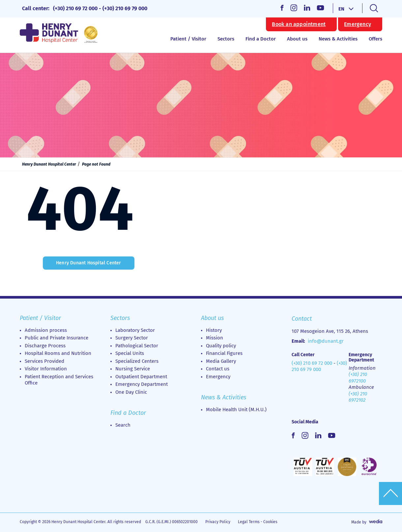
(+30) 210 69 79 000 (125, 8)
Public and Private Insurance (57, 338)
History (214, 330)
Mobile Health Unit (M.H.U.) (236, 410)
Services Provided (44, 361)
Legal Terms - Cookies (258, 522)
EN (341, 9)
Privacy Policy (218, 522)
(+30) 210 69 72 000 (75, 8)
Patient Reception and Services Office (59, 380)
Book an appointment (299, 24)
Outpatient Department (141, 377)
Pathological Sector (137, 346)
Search (123, 425)
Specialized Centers (137, 361)
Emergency (358, 24)
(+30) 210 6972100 (358, 378)
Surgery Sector (132, 338)
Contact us (218, 369)
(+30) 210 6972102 (358, 397)
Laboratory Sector (135, 330)
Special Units (130, 353)
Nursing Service (133, 369)
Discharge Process (45, 346)
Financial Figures (224, 353)
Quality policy (221, 346)
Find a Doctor (261, 39)
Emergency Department (142, 384)
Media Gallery (221, 361)
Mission (215, 338)
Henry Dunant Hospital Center (49, 164)
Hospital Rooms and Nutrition (58, 353)
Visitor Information (46, 369)
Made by (359, 522)
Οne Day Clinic (131, 392)
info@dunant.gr (326, 341)
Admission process (46, 330)
